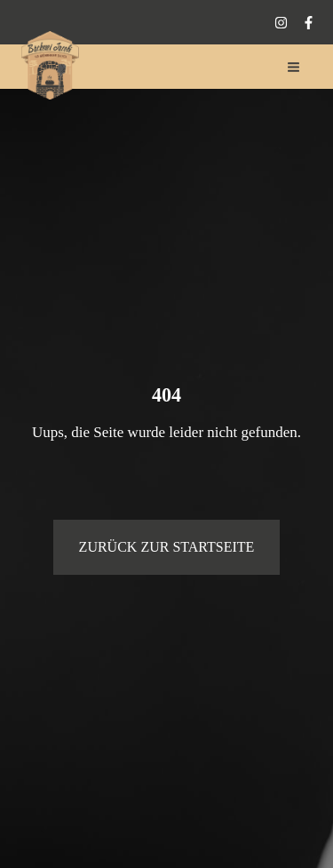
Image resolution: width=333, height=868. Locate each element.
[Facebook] (309, 23)
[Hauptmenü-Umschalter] (294, 67)
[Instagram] (281, 23)
